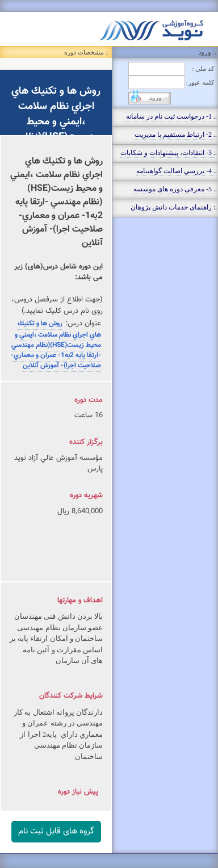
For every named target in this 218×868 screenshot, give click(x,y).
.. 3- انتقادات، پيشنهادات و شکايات (169, 153)
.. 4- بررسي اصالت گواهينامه (177, 171)
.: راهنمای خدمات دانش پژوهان (174, 207)
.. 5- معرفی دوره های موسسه (175, 189)
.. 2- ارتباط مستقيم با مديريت (176, 135)
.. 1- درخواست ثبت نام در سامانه (171, 116)
